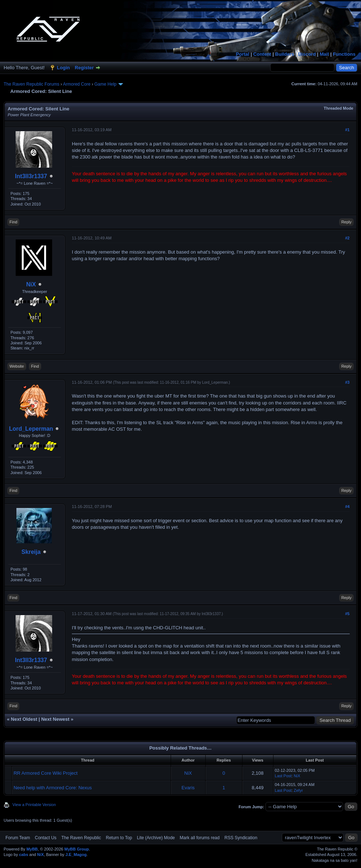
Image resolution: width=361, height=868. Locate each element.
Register (84, 68)
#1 (347, 130)
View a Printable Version (34, 805)
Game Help (106, 84)
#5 (347, 614)
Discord (307, 54)
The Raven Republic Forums (32, 84)
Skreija (31, 552)
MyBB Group (76, 849)
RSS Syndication (241, 838)
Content (262, 54)
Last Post (283, 776)
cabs (24, 855)
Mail (324, 54)
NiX (31, 284)
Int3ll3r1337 (31, 176)
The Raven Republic (81, 838)
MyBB (32, 849)
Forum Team (18, 838)
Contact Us (45, 838)
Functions (344, 54)
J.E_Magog (76, 855)
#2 (347, 238)
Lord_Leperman (31, 429)
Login (63, 68)
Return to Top (119, 838)
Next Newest (55, 719)
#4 (347, 507)
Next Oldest (24, 719)
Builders (285, 54)
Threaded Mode (339, 108)
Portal (243, 54)
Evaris (188, 788)
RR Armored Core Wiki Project (46, 773)
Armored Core (77, 84)
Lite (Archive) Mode (156, 838)
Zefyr (298, 790)
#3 (347, 382)
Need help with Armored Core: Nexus (53, 788)
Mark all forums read (200, 838)
